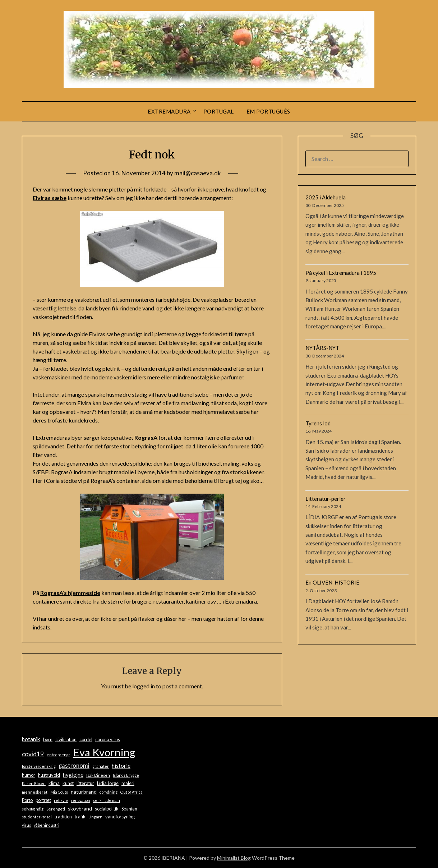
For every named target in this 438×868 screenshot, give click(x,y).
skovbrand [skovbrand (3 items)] (80, 809)
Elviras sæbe (50, 198)
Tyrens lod (318, 423)
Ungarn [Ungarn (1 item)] (95, 817)
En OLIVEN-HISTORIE (332, 582)
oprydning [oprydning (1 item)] (109, 792)
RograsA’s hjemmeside (70, 593)
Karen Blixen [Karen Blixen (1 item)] (34, 783)
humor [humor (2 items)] (29, 775)
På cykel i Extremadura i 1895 (341, 273)
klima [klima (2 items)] (54, 783)
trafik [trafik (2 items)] (80, 817)
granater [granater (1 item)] (101, 766)
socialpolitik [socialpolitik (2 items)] (107, 809)
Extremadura (169, 111)
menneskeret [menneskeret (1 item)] (35, 792)
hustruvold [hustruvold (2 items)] (49, 775)
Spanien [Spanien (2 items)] (129, 809)
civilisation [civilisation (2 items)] (66, 739)
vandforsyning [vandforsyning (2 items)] (120, 817)
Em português (268, 111)
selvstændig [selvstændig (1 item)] (33, 809)
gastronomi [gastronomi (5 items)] (74, 765)
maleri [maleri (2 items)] (128, 783)
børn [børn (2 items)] (48, 739)
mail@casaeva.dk (198, 173)
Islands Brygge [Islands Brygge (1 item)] (126, 775)
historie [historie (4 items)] (121, 766)
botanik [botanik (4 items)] (31, 739)
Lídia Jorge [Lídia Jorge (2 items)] (108, 783)
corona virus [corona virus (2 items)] (108, 739)
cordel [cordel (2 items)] (86, 739)
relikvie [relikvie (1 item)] (61, 800)
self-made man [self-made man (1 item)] (107, 800)
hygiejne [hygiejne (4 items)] (73, 775)
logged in (144, 686)
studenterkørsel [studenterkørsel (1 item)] (37, 817)
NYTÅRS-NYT (322, 348)
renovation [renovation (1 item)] (80, 800)
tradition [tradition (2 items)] (63, 817)
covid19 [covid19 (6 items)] (33, 754)
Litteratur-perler (326, 499)
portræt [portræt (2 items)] (43, 800)
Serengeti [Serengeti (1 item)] (56, 809)
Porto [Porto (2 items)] (27, 800)
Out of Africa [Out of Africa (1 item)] (132, 792)
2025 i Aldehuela (326, 197)
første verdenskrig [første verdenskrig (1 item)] (39, 766)
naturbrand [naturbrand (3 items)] (84, 792)
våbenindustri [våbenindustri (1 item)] (47, 825)
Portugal (219, 111)
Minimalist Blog (234, 858)
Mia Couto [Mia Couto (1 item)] (59, 792)
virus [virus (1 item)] (26, 825)
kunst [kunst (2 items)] (68, 783)
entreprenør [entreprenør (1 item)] (58, 755)
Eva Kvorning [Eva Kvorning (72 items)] (104, 752)
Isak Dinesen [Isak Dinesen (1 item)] (98, 775)
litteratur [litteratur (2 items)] (85, 783)
